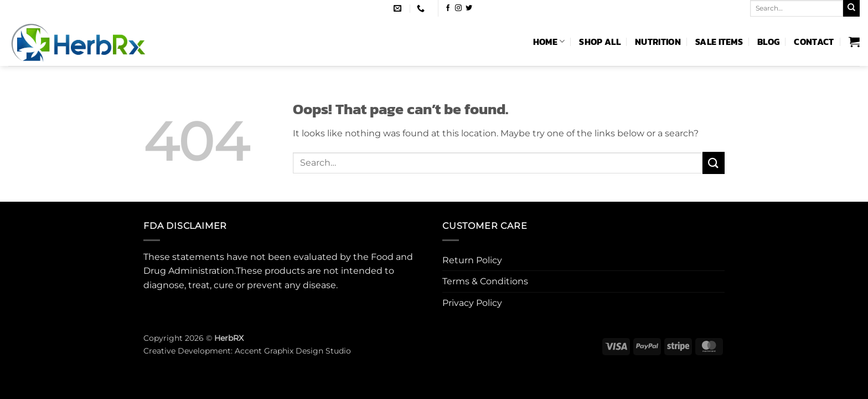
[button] (854, 42)
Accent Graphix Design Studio (293, 351)
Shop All (600, 42)
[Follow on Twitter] (469, 8)
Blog (768, 42)
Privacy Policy (472, 303)
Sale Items (719, 42)
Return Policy (472, 260)
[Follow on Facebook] (448, 8)
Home (549, 42)
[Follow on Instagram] (458, 8)
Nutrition (658, 42)
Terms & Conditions (485, 281)
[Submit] (851, 8)
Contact (814, 42)
